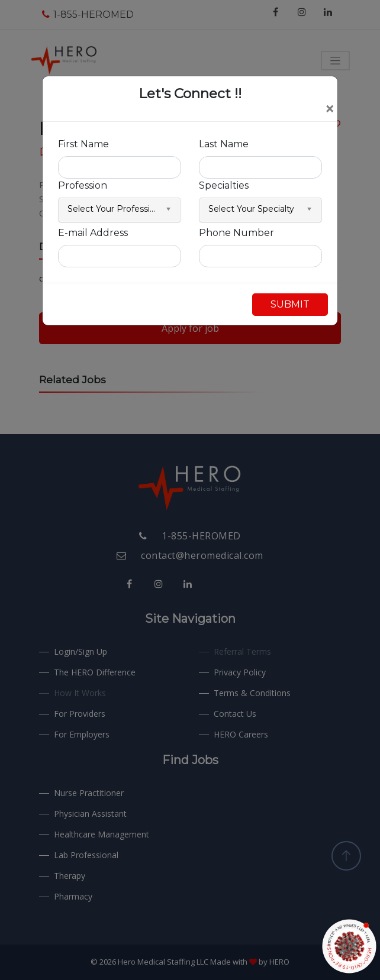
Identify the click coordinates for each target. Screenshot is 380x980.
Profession (83, 185)
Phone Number (236, 233)
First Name (83, 144)
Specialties (224, 185)
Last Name (224, 144)
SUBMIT (290, 304)
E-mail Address (93, 233)
